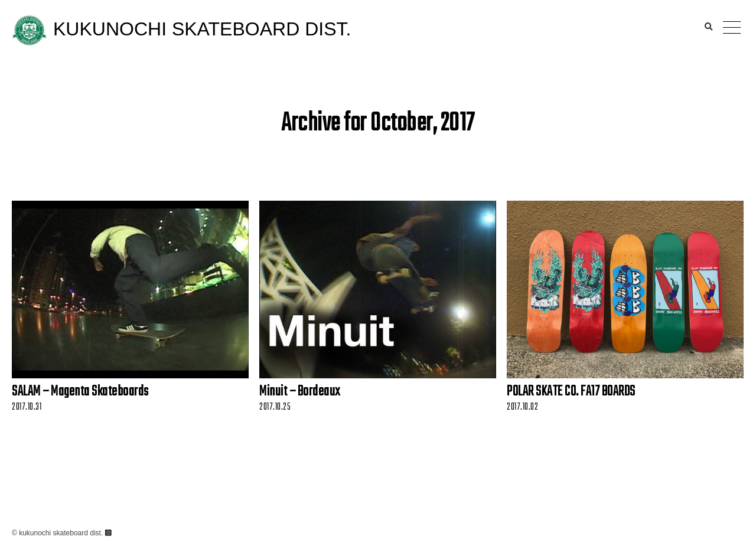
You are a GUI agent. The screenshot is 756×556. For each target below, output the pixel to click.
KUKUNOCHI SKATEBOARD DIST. (202, 29)
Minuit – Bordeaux (300, 392)
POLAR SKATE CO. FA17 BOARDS (571, 392)
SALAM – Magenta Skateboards (80, 392)
